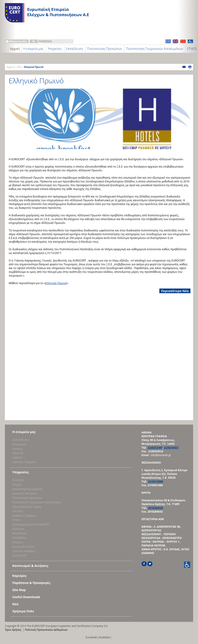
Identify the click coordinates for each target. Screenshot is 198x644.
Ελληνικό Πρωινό (56, 283)
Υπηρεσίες (55, 49)
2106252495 (155, 448)
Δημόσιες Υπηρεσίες (24, 462)
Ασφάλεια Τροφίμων (24, 516)
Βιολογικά (18, 529)
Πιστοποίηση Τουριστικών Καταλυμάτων (154, 49)
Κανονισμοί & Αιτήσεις (30, 566)
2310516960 (155, 481)
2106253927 (171, 448)
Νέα (19, 67)
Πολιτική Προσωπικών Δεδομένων (46, 630)
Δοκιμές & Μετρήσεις (25, 493)
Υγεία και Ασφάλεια (24, 551)
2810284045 (155, 508)
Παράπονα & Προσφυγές (31, 583)
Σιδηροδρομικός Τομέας (27, 507)
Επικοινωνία (16, 41)
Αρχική (15, 49)
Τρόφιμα (17, 449)
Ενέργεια (17, 542)
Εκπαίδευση (75, 49)
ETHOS (16, 520)
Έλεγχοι (17, 485)
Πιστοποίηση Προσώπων (104, 49)
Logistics (17, 458)
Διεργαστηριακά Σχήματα (27, 489)
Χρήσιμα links (23, 611)
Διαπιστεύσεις (21, 440)
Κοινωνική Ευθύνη (23, 547)
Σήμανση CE (19, 555)
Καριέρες (19, 576)
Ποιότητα (18, 480)
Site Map (19, 590)
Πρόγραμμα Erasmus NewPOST (31, 524)
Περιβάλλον (19, 538)
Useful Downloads (26, 597)
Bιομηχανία (19, 444)
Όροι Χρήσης (13, 630)
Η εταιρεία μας (33, 49)
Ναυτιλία (18, 453)
